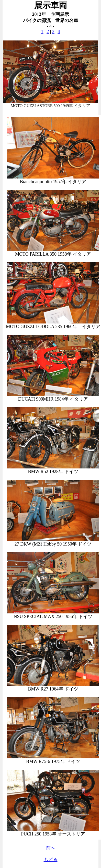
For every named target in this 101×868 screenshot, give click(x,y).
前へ (51, 848)
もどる (51, 860)
